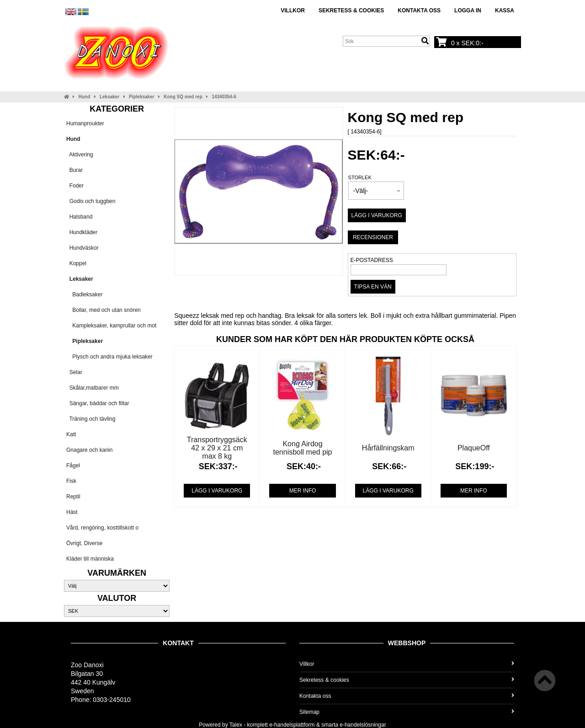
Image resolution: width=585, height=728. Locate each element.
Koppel (76, 263)
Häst (72, 512)
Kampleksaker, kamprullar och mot (111, 326)
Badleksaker (84, 294)
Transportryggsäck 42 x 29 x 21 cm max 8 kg (217, 448)
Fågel (73, 466)
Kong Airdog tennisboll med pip (303, 448)
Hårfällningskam (388, 448)
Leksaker (109, 97)
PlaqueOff (474, 448)
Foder (75, 186)
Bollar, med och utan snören (104, 310)
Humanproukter (85, 123)
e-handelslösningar (363, 725)
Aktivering (80, 155)
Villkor (293, 11)
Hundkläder (82, 232)
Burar (74, 170)
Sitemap (407, 712)
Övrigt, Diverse (84, 543)
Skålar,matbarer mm (93, 388)
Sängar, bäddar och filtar (98, 403)
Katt (71, 434)
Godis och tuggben (91, 201)
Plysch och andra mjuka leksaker (109, 357)
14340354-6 (224, 97)
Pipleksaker (142, 97)
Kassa (505, 11)
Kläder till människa (90, 559)
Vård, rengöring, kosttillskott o (102, 528)
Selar (74, 372)
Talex (236, 725)
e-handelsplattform (292, 725)
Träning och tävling (91, 419)
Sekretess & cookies (351, 11)
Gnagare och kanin (89, 450)
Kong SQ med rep (183, 97)
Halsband (79, 217)
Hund (85, 97)
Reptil (73, 497)
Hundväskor (82, 248)
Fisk (71, 481)
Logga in (468, 11)
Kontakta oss (419, 11)
